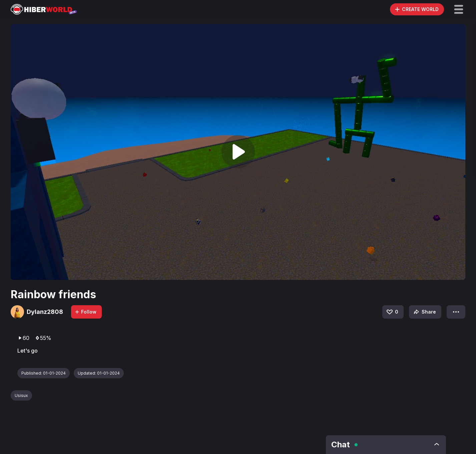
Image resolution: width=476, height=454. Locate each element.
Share (424, 312)
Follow (85, 312)
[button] (459, 9)
